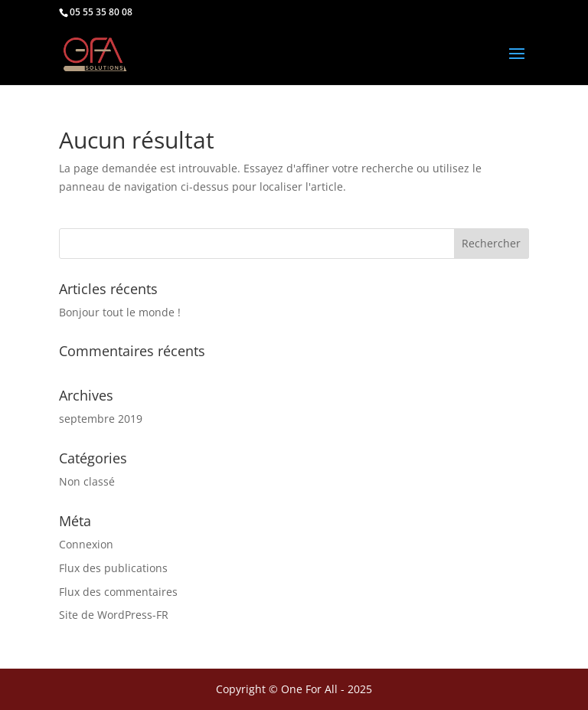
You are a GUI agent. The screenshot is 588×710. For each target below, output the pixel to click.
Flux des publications (113, 568)
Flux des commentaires (118, 592)
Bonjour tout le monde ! (120, 312)
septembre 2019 (101, 419)
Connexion (86, 544)
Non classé (87, 481)
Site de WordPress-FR (114, 615)
